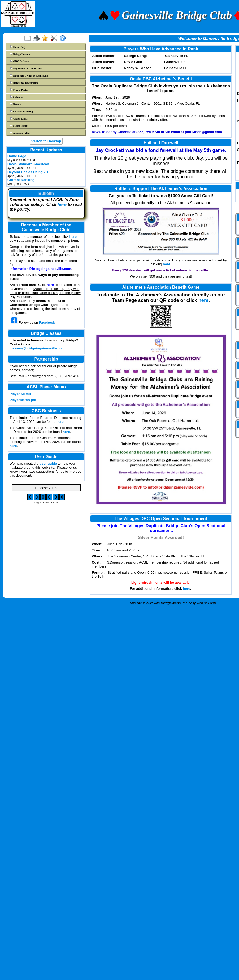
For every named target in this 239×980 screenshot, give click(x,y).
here (62, 205)
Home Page (18, 47)
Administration (20, 133)
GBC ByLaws (19, 61)
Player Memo (20, 394)
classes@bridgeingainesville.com (37, 348)
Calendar (17, 97)
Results (16, 104)
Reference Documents (24, 83)
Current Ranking (21, 111)
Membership (19, 126)
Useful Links (19, 118)
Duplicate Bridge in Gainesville (29, 76)
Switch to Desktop (46, 141)
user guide (48, 463)
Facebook (47, 322)
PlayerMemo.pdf (23, 400)
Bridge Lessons (20, 54)
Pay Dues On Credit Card (26, 68)
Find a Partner (20, 90)
